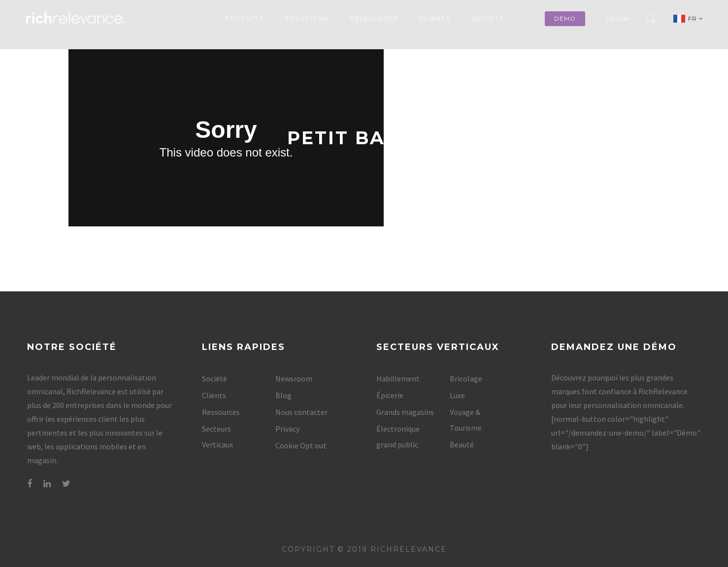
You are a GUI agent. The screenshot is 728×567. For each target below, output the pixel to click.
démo (565, 18)
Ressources (374, 18)
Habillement (398, 378)
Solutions (306, 18)
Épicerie (390, 395)
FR (696, 18)
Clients (435, 18)
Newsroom (294, 378)
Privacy (287, 429)
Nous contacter (301, 412)
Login (617, 18)
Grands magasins (405, 412)
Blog (283, 395)
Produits (244, 18)
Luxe (457, 395)
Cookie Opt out (301, 445)
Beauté (462, 444)
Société (488, 18)
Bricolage (466, 378)
